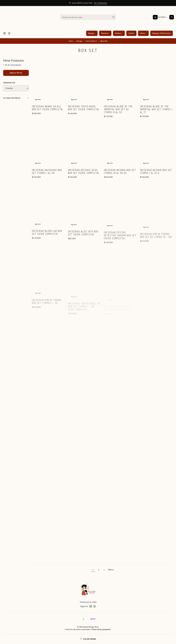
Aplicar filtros (16, 73)
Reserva (105, 33)
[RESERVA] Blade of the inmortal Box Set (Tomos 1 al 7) (156, 109)
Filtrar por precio (16, 98)
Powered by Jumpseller (101, 629)
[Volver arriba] (88, 639)
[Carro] (172, 17)
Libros (143, 33)
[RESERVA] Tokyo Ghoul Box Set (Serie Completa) (84, 108)
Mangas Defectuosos (161, 33)
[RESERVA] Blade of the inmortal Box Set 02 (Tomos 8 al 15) (118, 109)
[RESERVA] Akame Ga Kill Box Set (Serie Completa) (48, 108)
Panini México (91, 41)
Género (119, 33)
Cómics (131, 33)
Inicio (71, 41)
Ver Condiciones (101, 3)
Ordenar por (9, 83)
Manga (92, 33)
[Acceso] (160, 17)
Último (111, 570)
